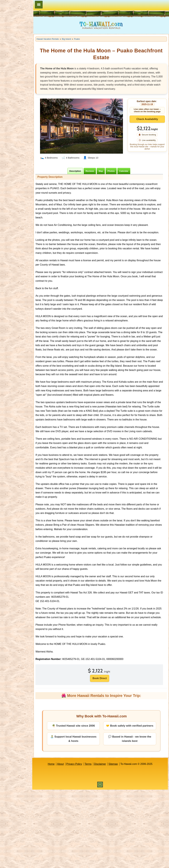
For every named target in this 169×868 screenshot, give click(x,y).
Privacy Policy (79, 799)
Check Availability (149, 123)
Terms (93, 799)
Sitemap (118, 799)
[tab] (80, 171)
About (65, 799)
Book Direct (105, 709)
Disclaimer (105, 799)
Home (56, 799)
